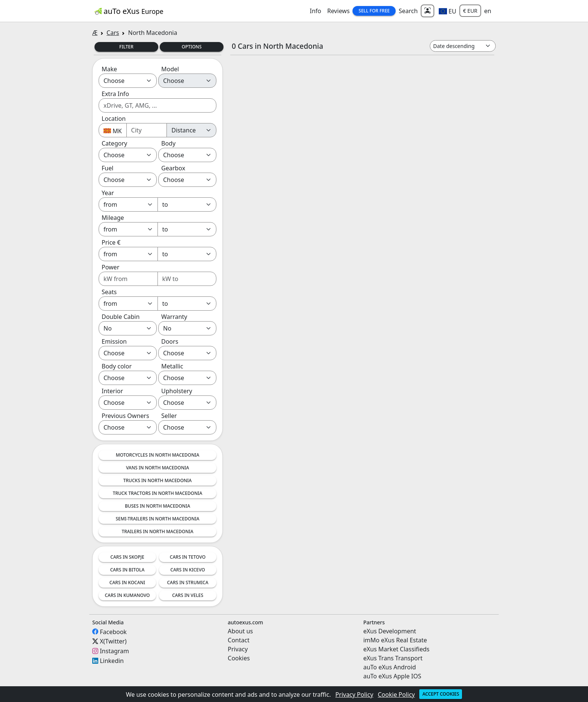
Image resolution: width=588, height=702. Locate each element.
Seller (169, 416)
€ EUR (470, 11)
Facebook (113, 631)
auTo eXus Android (390, 667)
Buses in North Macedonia (157, 506)
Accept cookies (441, 694)
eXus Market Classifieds (397, 649)
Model (170, 69)
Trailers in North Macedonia (157, 531)
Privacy (238, 649)
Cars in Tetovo (188, 557)
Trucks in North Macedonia (157, 480)
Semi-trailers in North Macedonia (157, 519)
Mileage (113, 218)
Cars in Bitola (127, 570)
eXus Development (390, 631)
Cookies (239, 658)
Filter (126, 47)
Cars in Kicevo (187, 570)
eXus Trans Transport (393, 658)
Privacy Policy (354, 694)
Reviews (338, 11)
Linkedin (112, 661)
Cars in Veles (188, 595)
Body (168, 143)
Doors (170, 341)
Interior (112, 391)
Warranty (174, 317)
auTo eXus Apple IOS (392, 676)
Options (191, 47)
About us (240, 631)
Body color (117, 366)
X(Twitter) (113, 641)
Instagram (114, 651)
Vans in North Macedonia (157, 468)
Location (114, 119)
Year (108, 193)
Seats (109, 292)
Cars (113, 33)
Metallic (172, 366)
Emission (114, 341)
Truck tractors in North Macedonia (158, 493)
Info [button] (316, 11)
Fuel (107, 168)
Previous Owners (125, 416)
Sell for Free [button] (374, 11)
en (488, 11)
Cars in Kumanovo (127, 595)
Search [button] (408, 11)
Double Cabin (121, 317)
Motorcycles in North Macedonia (158, 455)
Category (114, 143)
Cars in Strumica (188, 582)
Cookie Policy (397, 694)
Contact (238, 640)
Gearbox (173, 168)
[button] (448, 11)
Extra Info (115, 94)
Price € (111, 242)
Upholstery (177, 391)
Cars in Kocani (127, 582)
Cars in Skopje (127, 557)
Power (110, 267)
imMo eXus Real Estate (395, 640)
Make (109, 69)
